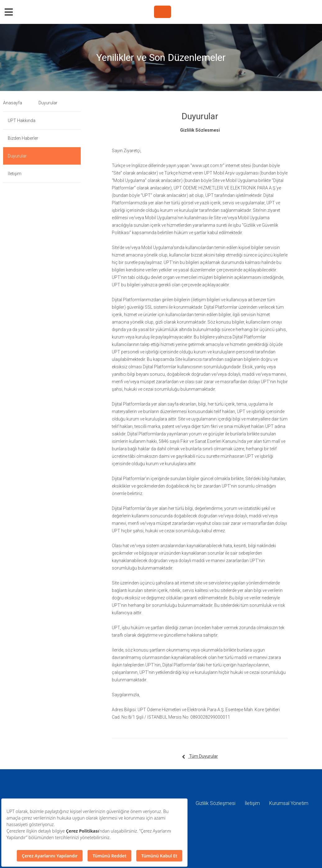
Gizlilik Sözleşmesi (215, 803)
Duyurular (48, 103)
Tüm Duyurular (200, 757)
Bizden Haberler (23, 138)
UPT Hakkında (22, 120)
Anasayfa (13, 103)
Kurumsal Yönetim (289, 803)
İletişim (15, 174)
